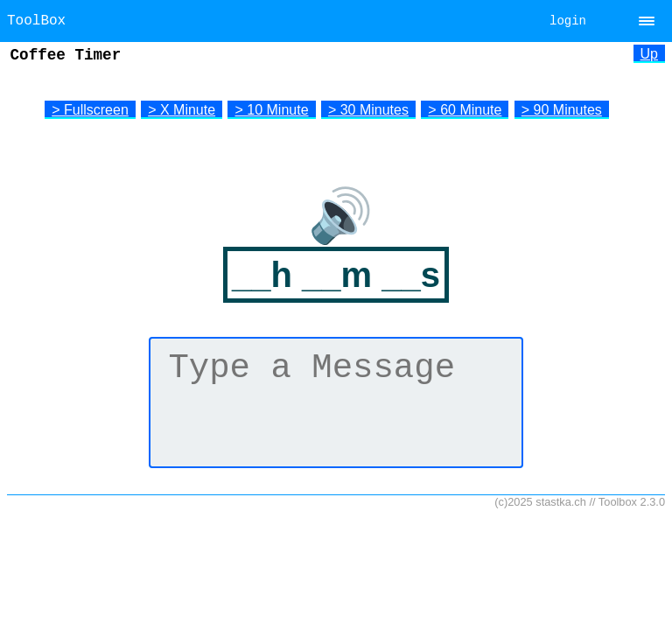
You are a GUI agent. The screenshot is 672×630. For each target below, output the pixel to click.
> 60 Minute (465, 110)
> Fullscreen (90, 110)
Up (649, 54)
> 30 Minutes (368, 110)
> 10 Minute (271, 110)
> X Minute (182, 110)
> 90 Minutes (562, 110)
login (568, 21)
